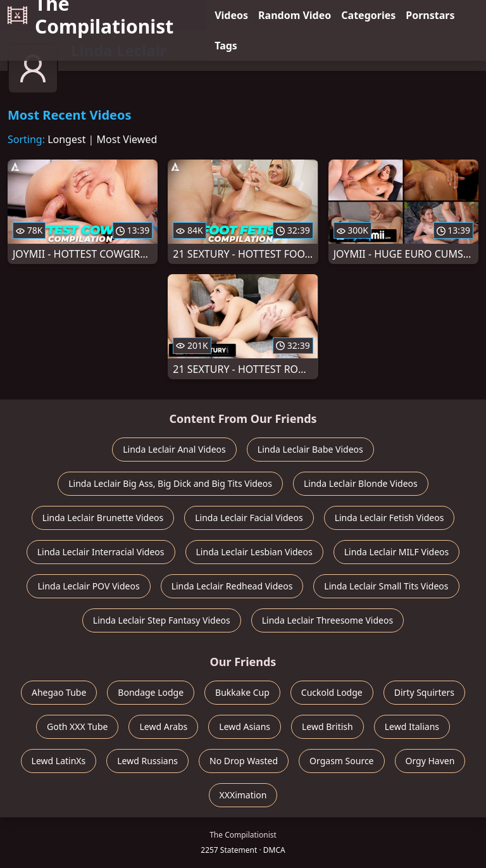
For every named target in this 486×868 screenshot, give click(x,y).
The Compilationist (90, 15)
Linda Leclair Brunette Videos (103, 518)
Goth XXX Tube (78, 726)
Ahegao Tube (59, 692)
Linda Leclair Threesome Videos (327, 620)
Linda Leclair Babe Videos (310, 449)
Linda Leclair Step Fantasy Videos (162, 620)
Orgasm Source (341, 761)
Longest (66, 139)
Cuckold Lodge (332, 692)
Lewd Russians (147, 761)
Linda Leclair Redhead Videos (232, 586)
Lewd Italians (412, 726)
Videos (231, 15)
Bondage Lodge (151, 692)
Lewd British (327, 726)
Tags (226, 46)
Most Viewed (127, 139)
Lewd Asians (245, 726)
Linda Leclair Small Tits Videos (386, 586)
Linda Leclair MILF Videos (397, 552)
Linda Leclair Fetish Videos (389, 518)
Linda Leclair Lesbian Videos (254, 552)
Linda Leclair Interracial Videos (101, 552)
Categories (368, 15)
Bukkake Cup (242, 692)
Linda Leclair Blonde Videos (361, 483)
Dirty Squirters (424, 692)
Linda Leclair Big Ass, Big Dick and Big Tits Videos (170, 483)
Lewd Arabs (163, 726)
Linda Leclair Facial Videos (249, 518)
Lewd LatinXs (59, 761)
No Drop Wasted (244, 761)
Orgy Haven (430, 761)
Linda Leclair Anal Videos (174, 449)
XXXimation (243, 795)
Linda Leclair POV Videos (88, 586)
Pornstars (430, 15)
